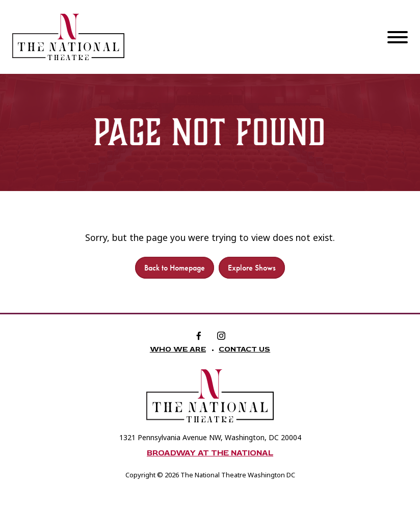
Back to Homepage (175, 268)
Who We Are (178, 349)
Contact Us (244, 349)
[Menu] (398, 37)
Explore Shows (252, 268)
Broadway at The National (210, 453)
